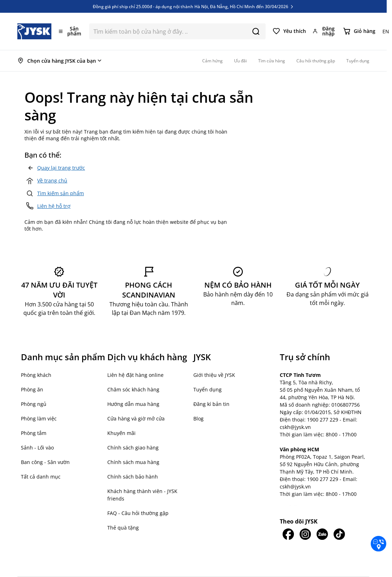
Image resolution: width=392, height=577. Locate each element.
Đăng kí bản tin (211, 404)
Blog (198, 418)
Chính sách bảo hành (133, 477)
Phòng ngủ (34, 404)
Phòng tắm (34, 433)
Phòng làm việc (39, 418)
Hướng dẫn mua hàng (133, 404)
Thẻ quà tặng (123, 528)
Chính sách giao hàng (133, 448)
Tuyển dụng (208, 389)
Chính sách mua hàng (133, 462)
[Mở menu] (70, 31)
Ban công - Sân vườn (45, 462)
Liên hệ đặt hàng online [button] (135, 375)
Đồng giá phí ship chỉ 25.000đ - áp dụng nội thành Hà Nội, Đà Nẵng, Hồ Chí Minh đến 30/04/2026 (194, 6)
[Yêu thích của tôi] (289, 31)
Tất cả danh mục (41, 477)
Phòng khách (36, 375)
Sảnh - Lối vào (37, 448)
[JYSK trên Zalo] (322, 534)
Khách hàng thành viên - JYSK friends (142, 495)
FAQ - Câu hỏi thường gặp (138, 513)
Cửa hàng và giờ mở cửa (136, 418)
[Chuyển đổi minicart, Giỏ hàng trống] (359, 31)
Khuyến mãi (121, 433)
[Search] (256, 31)
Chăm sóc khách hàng (133, 389)
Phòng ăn (32, 389)
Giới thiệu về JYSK (214, 375)
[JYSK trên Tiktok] (339, 534)
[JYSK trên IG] (305, 534)
